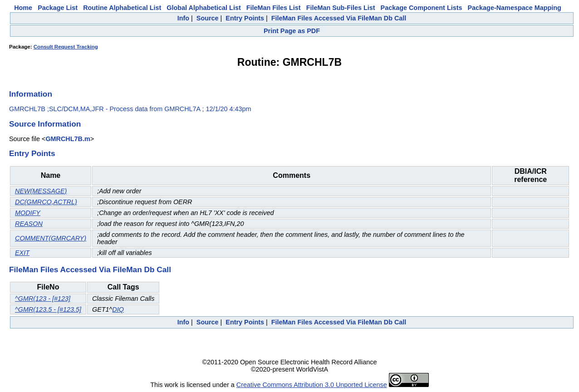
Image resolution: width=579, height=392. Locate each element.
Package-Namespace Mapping (515, 8)
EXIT (22, 253)
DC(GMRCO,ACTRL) (46, 202)
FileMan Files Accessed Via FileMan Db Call (339, 18)
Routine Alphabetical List (122, 8)
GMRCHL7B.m (68, 139)
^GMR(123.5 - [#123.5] (48, 309)
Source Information (45, 124)
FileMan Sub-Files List (341, 8)
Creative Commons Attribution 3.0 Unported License (312, 385)
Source (208, 18)
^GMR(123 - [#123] (43, 299)
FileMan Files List (274, 8)
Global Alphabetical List (204, 8)
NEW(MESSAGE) (41, 191)
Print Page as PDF (292, 31)
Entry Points (245, 18)
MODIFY (28, 213)
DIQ (118, 309)
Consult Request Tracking (66, 47)
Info (183, 18)
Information (31, 94)
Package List (58, 8)
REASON (29, 224)
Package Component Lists (422, 8)
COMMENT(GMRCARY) (51, 238)
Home (23, 8)
